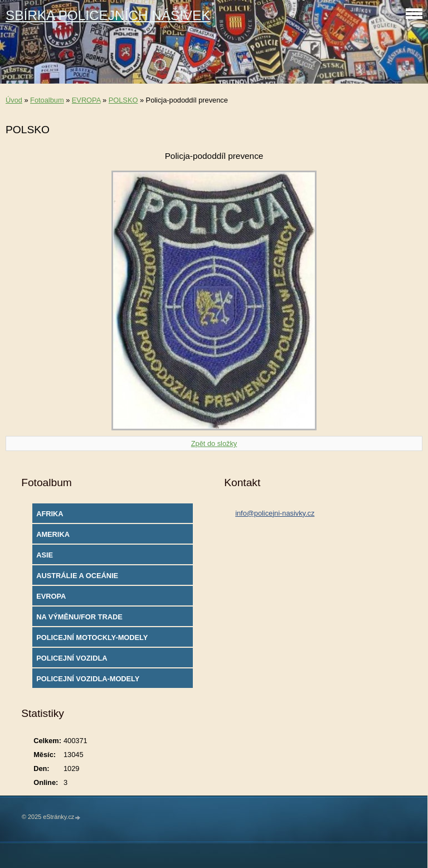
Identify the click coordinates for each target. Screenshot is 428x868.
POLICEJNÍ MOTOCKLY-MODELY (92, 637)
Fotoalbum (47, 100)
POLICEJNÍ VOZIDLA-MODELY (88, 679)
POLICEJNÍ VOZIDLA (72, 658)
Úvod (14, 100)
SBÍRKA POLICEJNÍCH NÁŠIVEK (108, 15)
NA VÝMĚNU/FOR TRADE (79, 617)
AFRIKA (50, 514)
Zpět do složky (214, 443)
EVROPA (86, 100)
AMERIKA (53, 534)
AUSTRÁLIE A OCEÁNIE (77, 576)
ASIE (45, 555)
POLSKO (123, 100)
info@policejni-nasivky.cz (275, 513)
